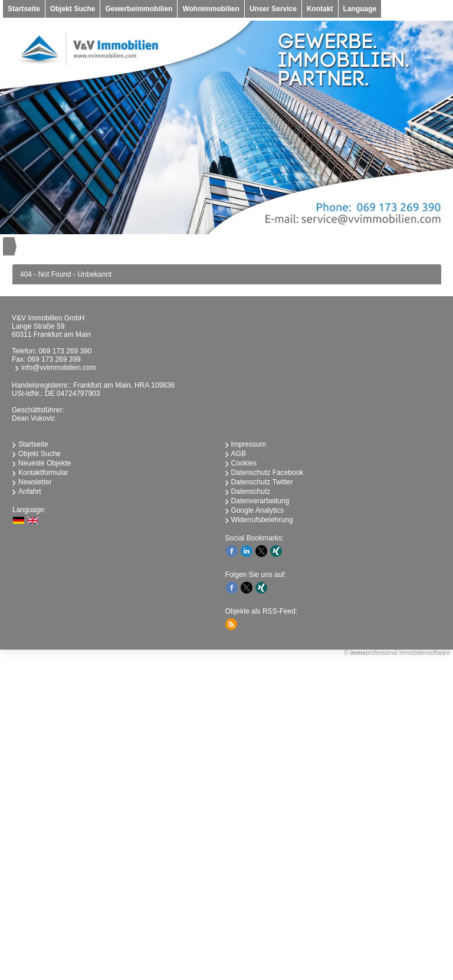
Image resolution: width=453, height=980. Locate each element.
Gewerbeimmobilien (139, 9)
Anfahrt (30, 491)
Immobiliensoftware (425, 653)
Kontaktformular (43, 473)
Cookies (244, 463)
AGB (239, 454)
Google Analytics (257, 510)
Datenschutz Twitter (262, 482)
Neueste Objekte (45, 463)
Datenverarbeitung (260, 501)
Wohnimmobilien (211, 9)
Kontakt (320, 9)
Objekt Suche (73, 9)
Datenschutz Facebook (267, 473)
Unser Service (273, 9)
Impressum (249, 444)
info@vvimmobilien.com (59, 368)
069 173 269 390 (65, 351)
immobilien (177, 804)
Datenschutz (251, 491)
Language (360, 9)
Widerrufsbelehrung (262, 520)
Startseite (24, 9)
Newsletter (35, 482)
